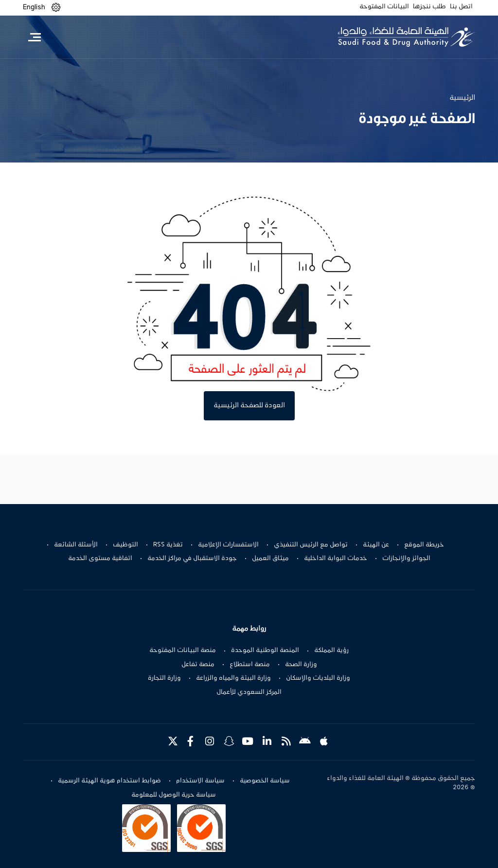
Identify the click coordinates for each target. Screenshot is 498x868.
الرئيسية (462, 98)
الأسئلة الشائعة (76, 545)
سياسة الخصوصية (265, 781)
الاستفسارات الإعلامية (228, 545)
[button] (56, 8)
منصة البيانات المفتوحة (183, 651)
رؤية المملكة (331, 651)
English (34, 7)
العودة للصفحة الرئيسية (249, 406)
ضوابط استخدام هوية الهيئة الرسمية (109, 781)
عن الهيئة (376, 545)
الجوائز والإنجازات (406, 559)
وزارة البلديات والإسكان (318, 678)
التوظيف (125, 545)
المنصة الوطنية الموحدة (265, 651)
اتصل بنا (461, 7)
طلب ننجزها (429, 7)
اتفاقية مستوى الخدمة (100, 559)
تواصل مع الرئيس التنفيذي (311, 545)
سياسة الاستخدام (200, 781)
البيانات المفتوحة (384, 7)
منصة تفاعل (198, 665)
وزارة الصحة (301, 665)
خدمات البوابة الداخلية (336, 559)
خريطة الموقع (424, 545)
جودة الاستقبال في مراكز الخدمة (192, 559)
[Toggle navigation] (34, 37)
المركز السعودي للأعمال (249, 692)
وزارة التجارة (164, 678)
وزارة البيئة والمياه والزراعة (233, 678)
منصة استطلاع (250, 665)
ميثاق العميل (270, 559)
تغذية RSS (168, 545)
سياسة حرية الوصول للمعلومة (174, 795)
